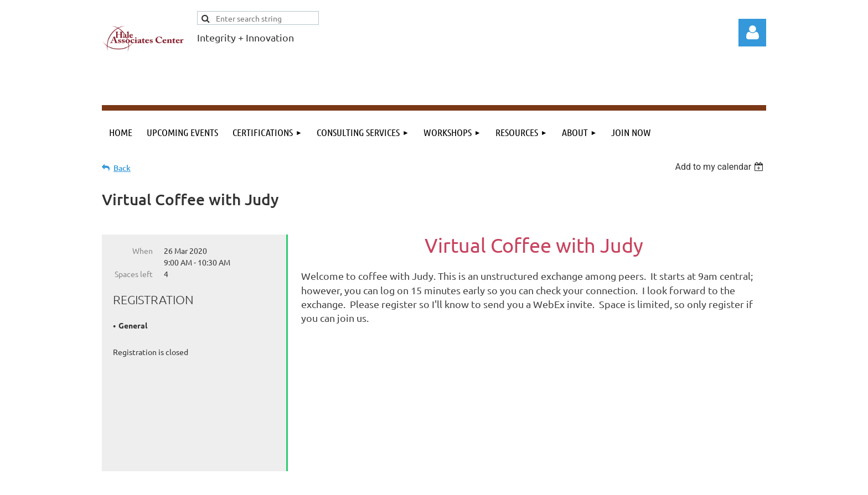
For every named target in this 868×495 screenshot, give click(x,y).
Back (122, 168)
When (143, 251)
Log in (752, 33)
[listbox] (720, 167)
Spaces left (134, 274)
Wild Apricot (634, 481)
